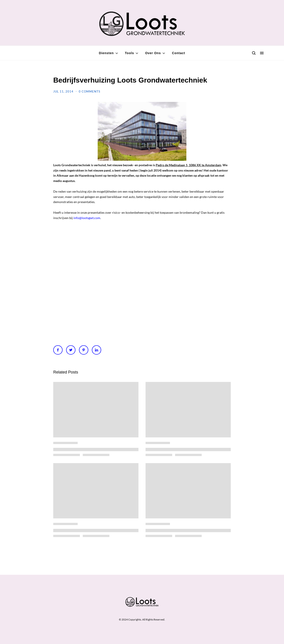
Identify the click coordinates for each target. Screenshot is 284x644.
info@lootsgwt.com (87, 218)
